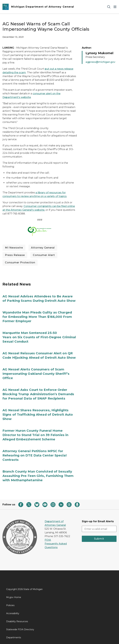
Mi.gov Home (14, 597)
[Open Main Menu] (115, 7)
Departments (14, 638)
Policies (10, 605)
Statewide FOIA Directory (20, 629)
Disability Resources (17, 621)
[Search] (109, 7)
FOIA (48, 540)
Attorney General (43, 248)
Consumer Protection (20, 263)
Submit (99, 539)
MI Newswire (14, 248)
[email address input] (99, 529)
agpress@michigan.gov (100, 62)
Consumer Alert (44, 255)
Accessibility (13, 613)
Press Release (15, 255)
